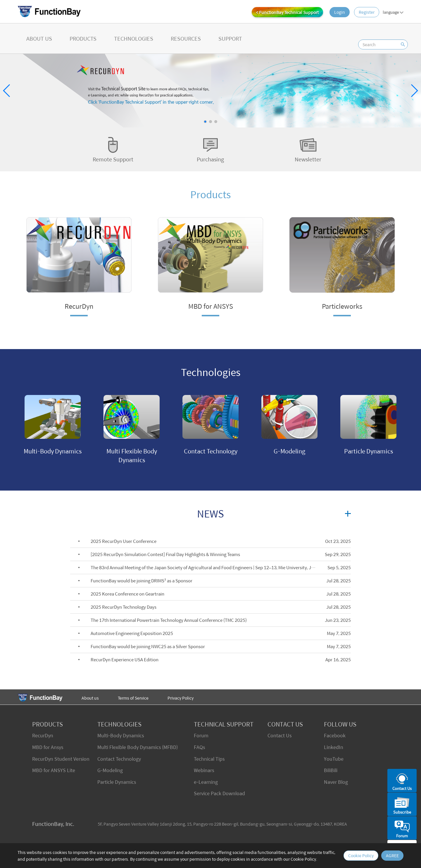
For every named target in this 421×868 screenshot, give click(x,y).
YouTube (334, 759)
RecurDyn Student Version (61, 759)
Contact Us (279, 735)
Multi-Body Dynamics (121, 735)
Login (340, 12)
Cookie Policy (361, 855)
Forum (201, 735)
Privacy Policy (181, 698)
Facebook (335, 735)
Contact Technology (119, 759)
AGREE (392, 855)
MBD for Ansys (48, 747)
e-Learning (206, 782)
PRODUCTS (83, 38)
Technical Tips (209, 759)
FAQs (199, 747)
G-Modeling (110, 770)
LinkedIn (334, 747)
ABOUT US (39, 38)
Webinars (204, 770)
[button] (205, 122)
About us (90, 698)
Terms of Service (133, 698)
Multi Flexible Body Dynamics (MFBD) (138, 747)
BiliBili (331, 770)
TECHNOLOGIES (134, 38)
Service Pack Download (219, 793)
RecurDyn (43, 735)
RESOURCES (186, 38)
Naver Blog (336, 782)
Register (367, 12)
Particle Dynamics (117, 782)
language (393, 12)
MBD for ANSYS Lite (54, 770)
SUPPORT (230, 38)
